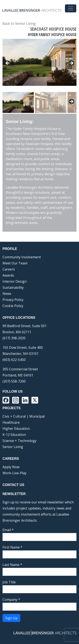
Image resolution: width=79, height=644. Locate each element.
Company (11, 600)
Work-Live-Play (14, 473)
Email (8, 530)
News (7, 294)
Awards (8, 275)
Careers (9, 269)
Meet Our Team (15, 263)
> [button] (71, 63)
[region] (39, 76)
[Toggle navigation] (71, 8)
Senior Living (13, 447)
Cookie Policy (13, 306)
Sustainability (13, 287)
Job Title (9, 582)
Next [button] (71, 102)
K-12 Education (14, 435)
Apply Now (11, 467)
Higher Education (16, 428)
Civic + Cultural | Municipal (24, 416)
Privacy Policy (13, 300)
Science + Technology (19, 441)
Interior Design (15, 281)
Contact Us (13, 485)
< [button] (8, 63)
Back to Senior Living (19, 24)
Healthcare (11, 422)
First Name (12, 547)
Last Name (12, 565)
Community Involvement (22, 257)
